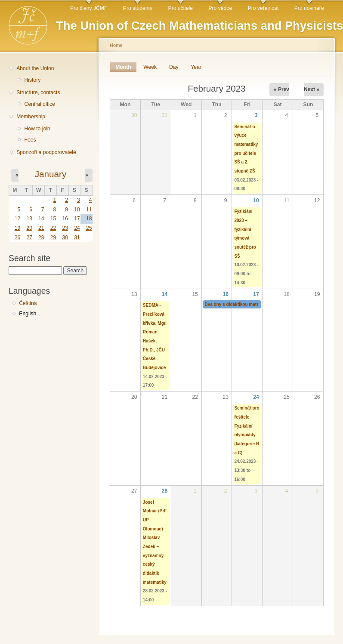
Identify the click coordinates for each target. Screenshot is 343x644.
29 (53, 237)
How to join (37, 129)
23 (65, 228)
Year (196, 67)
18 (89, 219)
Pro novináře (309, 8)
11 (89, 210)
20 (29, 228)
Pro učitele (181, 8)
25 (89, 228)
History (32, 80)
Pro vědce (220, 8)
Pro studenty (138, 8)
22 (53, 228)
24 (77, 228)
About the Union (35, 68)
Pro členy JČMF (89, 8)
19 (18, 228)
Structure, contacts (38, 92)
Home (116, 45)
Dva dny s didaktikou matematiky (239, 304)
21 (41, 228)
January (51, 174)
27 (29, 237)
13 (29, 219)
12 (18, 219)
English (28, 314)
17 (77, 219)
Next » (312, 89)
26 (18, 237)
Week (150, 67)
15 (53, 219)
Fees (30, 140)
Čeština (28, 303)
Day (174, 67)
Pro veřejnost (263, 8)
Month (126, 67)
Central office (39, 104)
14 (41, 219)
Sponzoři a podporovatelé (46, 152)
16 (65, 219)
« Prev (281, 89)
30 (65, 237)
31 (77, 237)
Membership (31, 117)
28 (41, 237)
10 (77, 210)
